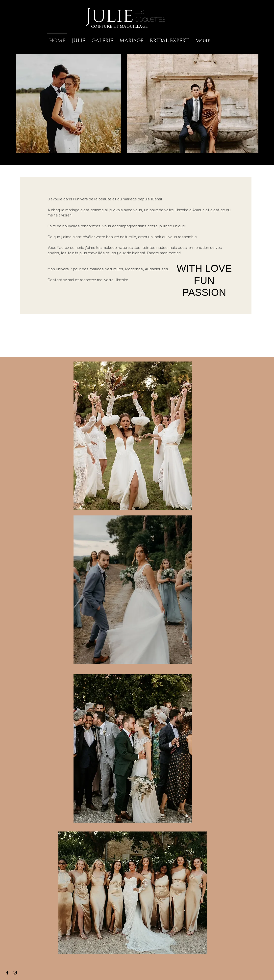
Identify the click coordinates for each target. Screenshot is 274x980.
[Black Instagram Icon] (15, 973)
